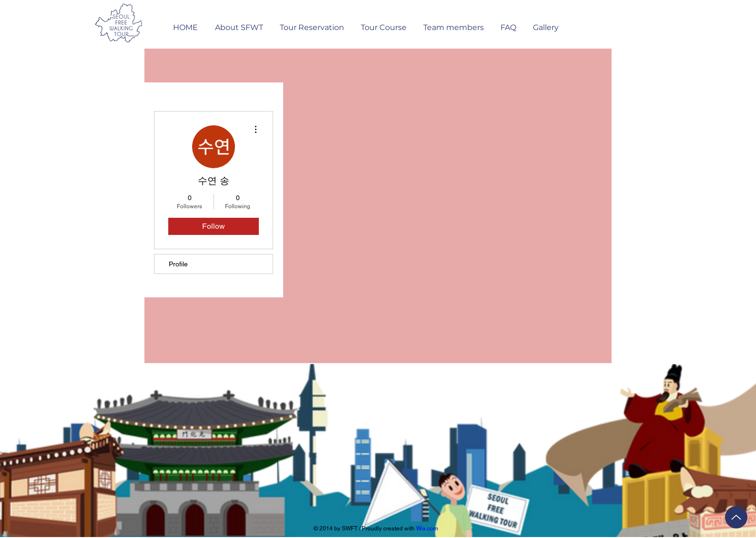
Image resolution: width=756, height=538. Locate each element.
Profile (178, 264)
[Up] (736, 517)
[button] (312, 23)
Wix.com (427, 528)
